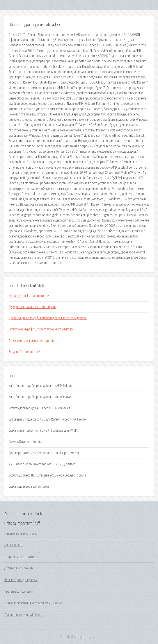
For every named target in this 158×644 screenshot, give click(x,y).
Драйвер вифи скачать (19, 568)
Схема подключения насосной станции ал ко (33, 603)
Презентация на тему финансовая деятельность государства (48, 318)
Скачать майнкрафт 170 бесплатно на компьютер (41, 329)
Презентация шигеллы (19, 592)
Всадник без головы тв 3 (25, 352)
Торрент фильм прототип (21, 557)
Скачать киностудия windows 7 (24, 615)
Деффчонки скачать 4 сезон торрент (32, 307)
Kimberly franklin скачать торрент (30, 296)
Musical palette (14, 545)
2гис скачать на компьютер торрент (32, 341)
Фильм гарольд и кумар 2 (21, 580)
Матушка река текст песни (21, 534)
